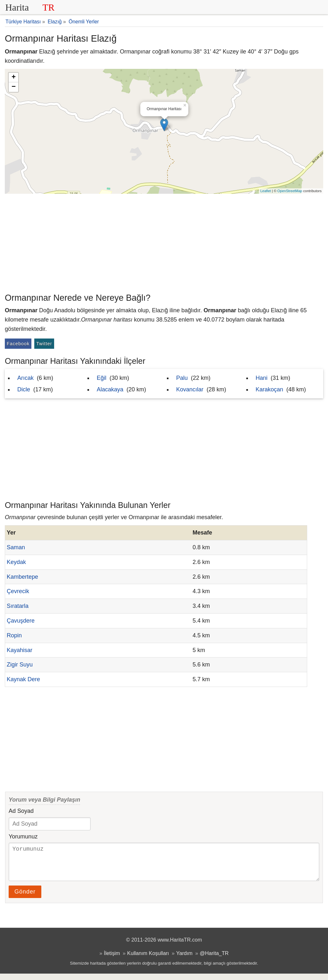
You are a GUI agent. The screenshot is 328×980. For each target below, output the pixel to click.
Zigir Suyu (20, 665)
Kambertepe (22, 577)
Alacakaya (110, 389)
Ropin (14, 635)
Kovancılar (190, 389)
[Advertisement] (164, 242)
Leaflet (266, 191)
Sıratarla (18, 606)
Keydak (16, 562)
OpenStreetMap (290, 191)
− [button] (14, 87)
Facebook (18, 344)
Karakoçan (269, 389)
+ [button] (14, 78)
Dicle (24, 389)
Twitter (44, 344)
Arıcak (25, 378)
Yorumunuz (23, 837)
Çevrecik (18, 591)
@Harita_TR (214, 960)
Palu (182, 378)
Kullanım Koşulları (148, 960)
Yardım (184, 960)
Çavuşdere (21, 621)
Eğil (102, 378)
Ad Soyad (21, 811)
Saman (16, 547)
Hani (262, 378)
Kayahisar (20, 650)
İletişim (112, 960)
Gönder (25, 898)
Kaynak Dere (23, 679)
